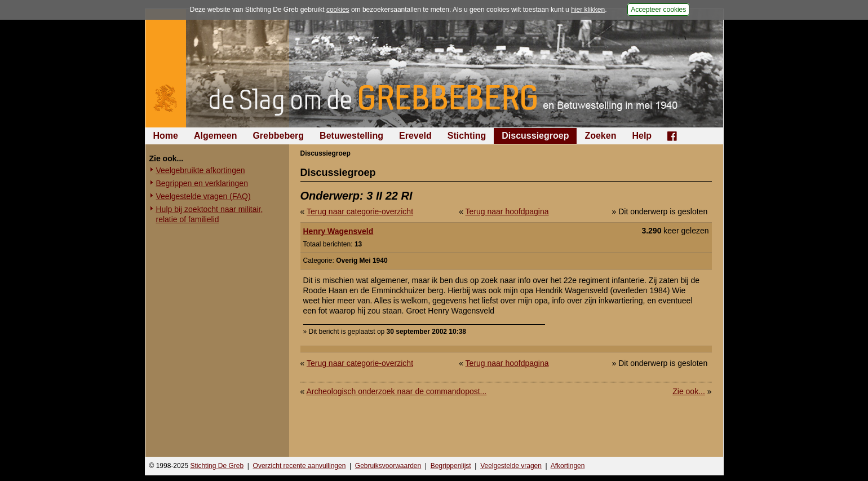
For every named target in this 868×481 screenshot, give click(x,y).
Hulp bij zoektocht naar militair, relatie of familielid (210, 214)
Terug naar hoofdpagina (507, 211)
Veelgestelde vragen (511, 466)
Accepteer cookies (658, 10)
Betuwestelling (351, 136)
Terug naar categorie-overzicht (360, 211)
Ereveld (415, 136)
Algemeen (215, 136)
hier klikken (588, 10)
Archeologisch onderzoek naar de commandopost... (396, 391)
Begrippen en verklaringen (202, 183)
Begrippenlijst (451, 466)
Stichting (467, 136)
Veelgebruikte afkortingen (201, 170)
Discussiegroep (535, 136)
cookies (338, 10)
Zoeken (600, 136)
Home (166, 136)
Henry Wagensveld (338, 231)
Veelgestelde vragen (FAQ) (203, 196)
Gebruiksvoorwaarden (388, 466)
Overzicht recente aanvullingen (300, 466)
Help (642, 136)
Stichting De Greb (217, 466)
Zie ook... (689, 391)
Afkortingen (568, 466)
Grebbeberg (278, 136)
